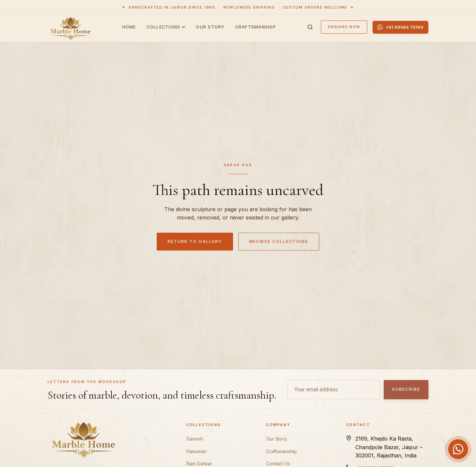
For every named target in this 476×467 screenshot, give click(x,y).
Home (129, 27)
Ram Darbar (199, 464)
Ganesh (195, 439)
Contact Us (278, 464)
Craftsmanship (256, 27)
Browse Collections (279, 241)
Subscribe (406, 389)
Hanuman (197, 451)
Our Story (210, 27)
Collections (166, 27)
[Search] (310, 27)
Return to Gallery (195, 241)
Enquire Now (344, 27)
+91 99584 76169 (400, 27)
